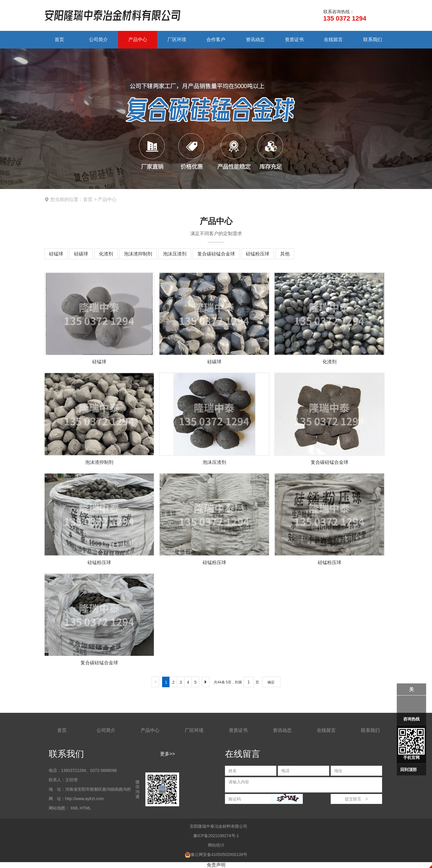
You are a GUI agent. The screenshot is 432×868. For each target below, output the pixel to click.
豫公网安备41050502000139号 (216, 854)
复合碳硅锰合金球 (216, 254)
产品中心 (138, 40)
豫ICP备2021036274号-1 (216, 836)
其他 (285, 254)
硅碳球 (81, 254)
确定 (271, 682)
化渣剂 (106, 254)
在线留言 (333, 40)
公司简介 (98, 40)
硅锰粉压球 (258, 254)
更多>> (168, 754)
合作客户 (216, 40)
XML (74, 808)
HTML (85, 808)
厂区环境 (177, 40)
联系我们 (373, 40)
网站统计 (216, 845)
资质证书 (294, 40)
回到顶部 (409, 770)
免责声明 (216, 865)
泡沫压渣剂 (175, 254)
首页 (59, 40)
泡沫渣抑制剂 (138, 254)
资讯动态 (255, 40)
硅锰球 (56, 254)
